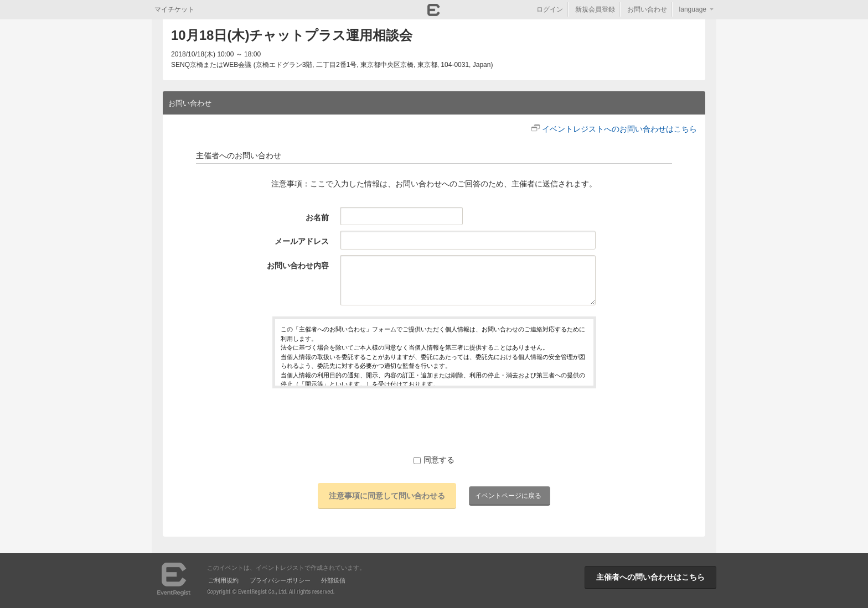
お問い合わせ (647, 9)
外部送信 (333, 580)
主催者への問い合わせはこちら (650, 577)
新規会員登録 (595, 9)
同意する (434, 460)
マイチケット (174, 9)
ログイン (550, 9)
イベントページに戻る (508, 496)
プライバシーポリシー (280, 580)
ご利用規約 (223, 580)
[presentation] (434, 421)
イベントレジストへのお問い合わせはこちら (619, 129)
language (693, 9)
